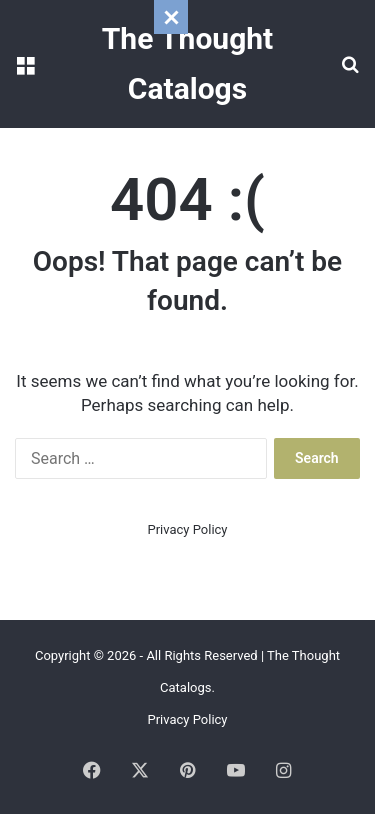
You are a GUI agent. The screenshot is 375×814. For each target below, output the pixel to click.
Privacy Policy (187, 529)
